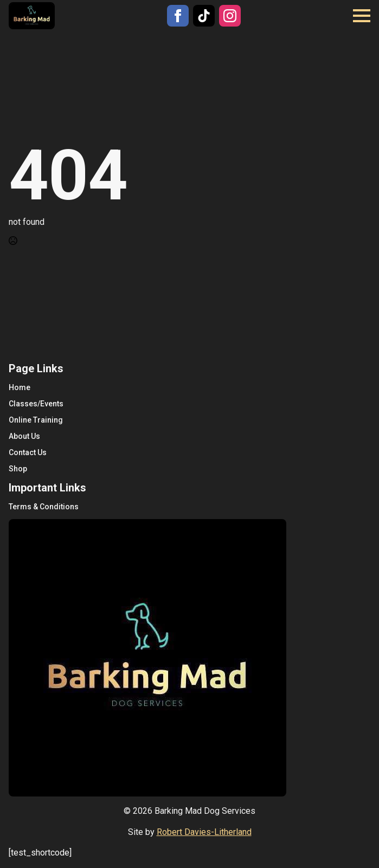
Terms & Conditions (44, 507)
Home (20, 387)
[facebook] (178, 16)
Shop (18, 469)
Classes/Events (36, 404)
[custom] (204, 16)
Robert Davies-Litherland (204, 832)
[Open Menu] (362, 16)
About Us (24, 436)
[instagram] (230, 16)
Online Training (36, 420)
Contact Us (28, 452)
